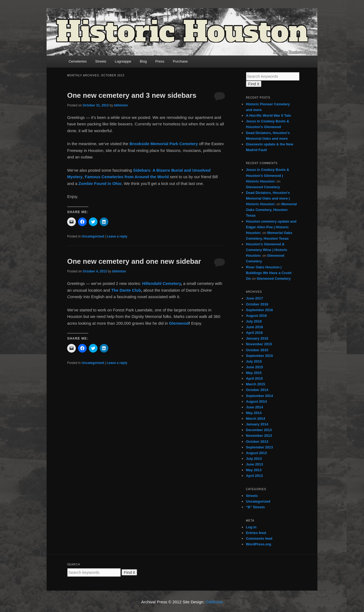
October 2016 (257, 304)
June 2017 (254, 298)
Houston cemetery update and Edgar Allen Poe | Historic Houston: (271, 227)
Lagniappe (123, 61)
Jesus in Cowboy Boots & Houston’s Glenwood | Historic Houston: (268, 175)
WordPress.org (259, 544)
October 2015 (257, 350)
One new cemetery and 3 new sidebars (132, 95)
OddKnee (214, 602)
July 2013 (254, 459)
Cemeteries (77, 61)
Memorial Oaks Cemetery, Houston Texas (271, 210)
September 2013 (259, 447)
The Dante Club (126, 290)
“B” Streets (255, 507)
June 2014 (254, 407)
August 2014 (256, 401)
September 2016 (259, 310)
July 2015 (254, 361)
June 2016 (254, 327)
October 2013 (257, 442)
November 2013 (259, 436)
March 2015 (256, 384)
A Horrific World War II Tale (268, 115)
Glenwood (179, 323)
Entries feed (256, 533)
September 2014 (259, 396)
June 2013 (254, 464)
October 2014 (257, 390)
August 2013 (256, 453)
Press (160, 61)
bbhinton (121, 105)
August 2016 (256, 316)
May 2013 (254, 470)
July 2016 (254, 321)
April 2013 (254, 476)
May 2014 (254, 413)
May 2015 (254, 373)
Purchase (180, 61)
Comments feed (259, 538)
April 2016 (254, 333)
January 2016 (257, 338)
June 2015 (254, 367)
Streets (101, 61)
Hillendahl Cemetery (162, 283)
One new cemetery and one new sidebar (134, 261)
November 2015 (259, 344)
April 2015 (254, 378)
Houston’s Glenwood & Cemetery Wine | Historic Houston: (267, 250)
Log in (251, 527)
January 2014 (257, 424)
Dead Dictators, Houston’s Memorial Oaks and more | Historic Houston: (268, 198)
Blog (143, 61)
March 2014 (256, 419)
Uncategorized (93, 236)
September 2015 (259, 356)
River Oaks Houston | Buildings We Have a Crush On (269, 273)
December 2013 (259, 430)
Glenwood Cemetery (263, 187)
